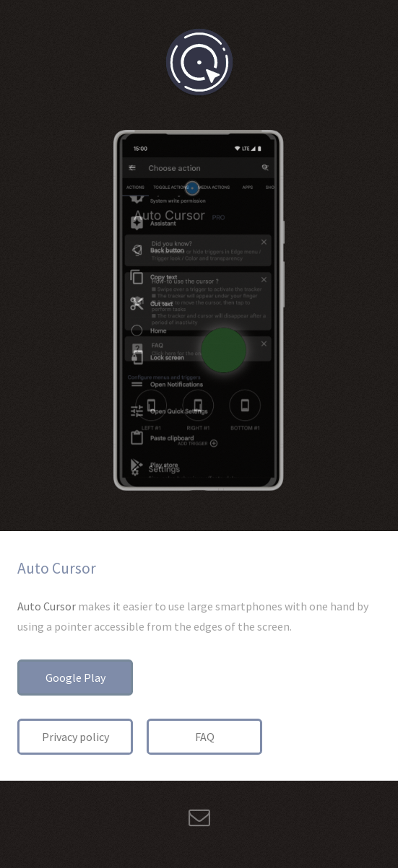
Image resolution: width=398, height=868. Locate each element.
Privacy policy (75, 737)
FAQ (205, 737)
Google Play (75, 678)
